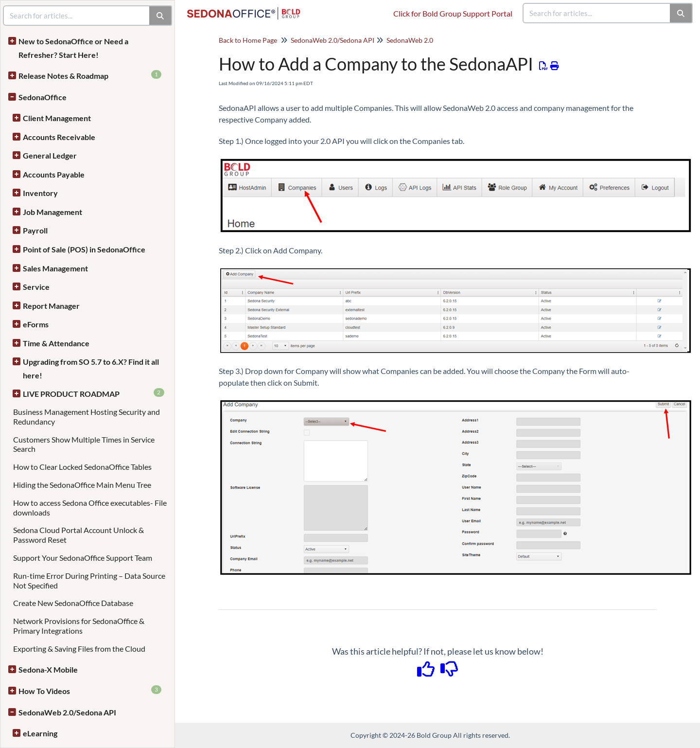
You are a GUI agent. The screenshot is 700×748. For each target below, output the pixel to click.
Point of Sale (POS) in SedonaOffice (84, 249)
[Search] (681, 13)
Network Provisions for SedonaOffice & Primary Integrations (79, 626)
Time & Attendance (56, 343)
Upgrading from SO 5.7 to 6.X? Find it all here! (91, 368)
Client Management (57, 118)
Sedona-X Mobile (48, 669)
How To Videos (90, 690)
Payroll (35, 230)
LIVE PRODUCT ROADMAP (94, 393)
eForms (36, 324)
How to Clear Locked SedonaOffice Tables (82, 467)
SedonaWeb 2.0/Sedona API (67, 712)
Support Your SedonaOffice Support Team (83, 558)
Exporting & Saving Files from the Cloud (79, 649)
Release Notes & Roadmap (90, 75)
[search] (597, 13)
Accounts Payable (54, 174)
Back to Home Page (248, 40)
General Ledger (50, 155)
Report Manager (51, 306)
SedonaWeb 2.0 (410, 40)
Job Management (52, 212)
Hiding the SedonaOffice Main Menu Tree (82, 485)
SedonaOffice (43, 97)
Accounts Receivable (59, 137)
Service (36, 287)
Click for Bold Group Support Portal (453, 13)
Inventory (40, 193)
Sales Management (55, 268)
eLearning (40, 733)
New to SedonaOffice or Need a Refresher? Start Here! (73, 48)
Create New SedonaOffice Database (73, 603)
